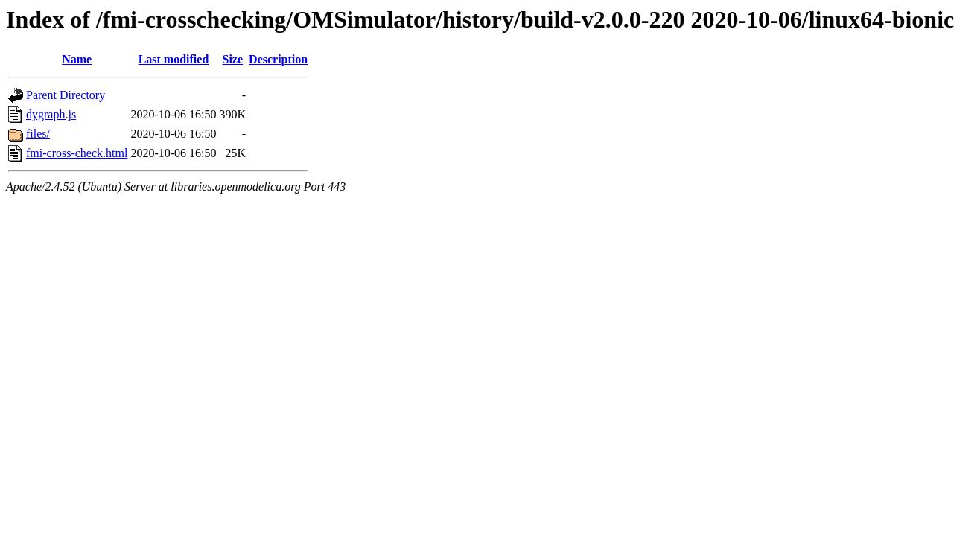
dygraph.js (51, 114)
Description (278, 59)
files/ (38, 134)
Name (77, 59)
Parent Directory (66, 95)
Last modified (174, 59)
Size (233, 59)
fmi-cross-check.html (77, 153)
